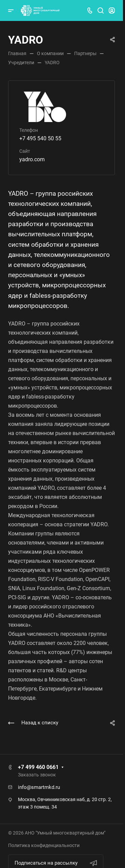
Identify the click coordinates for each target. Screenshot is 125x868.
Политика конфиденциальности (44, 845)
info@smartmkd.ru (39, 787)
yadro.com (32, 159)
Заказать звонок (37, 775)
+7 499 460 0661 (38, 767)
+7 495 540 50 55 (40, 138)
